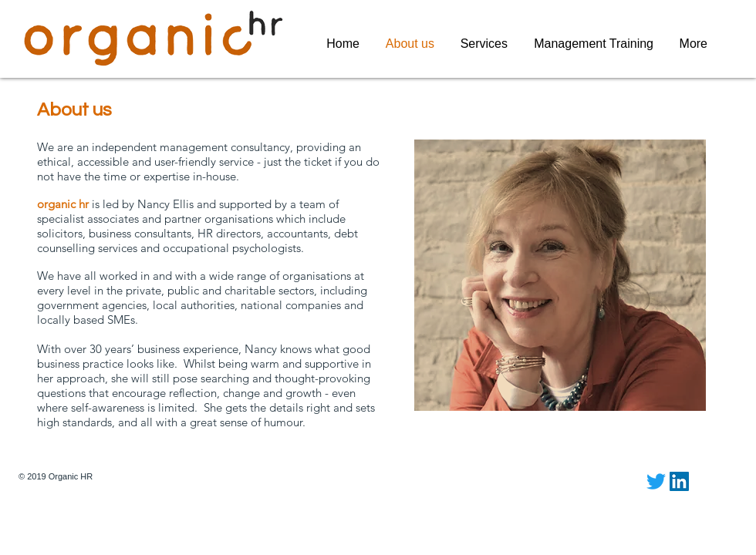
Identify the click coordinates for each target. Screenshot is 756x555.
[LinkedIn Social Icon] (679, 481)
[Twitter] (656, 481)
